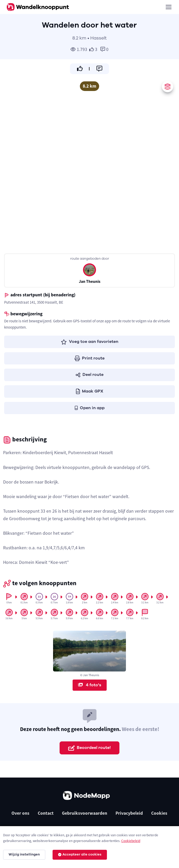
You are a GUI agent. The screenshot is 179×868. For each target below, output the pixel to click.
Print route (90, 358)
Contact (46, 813)
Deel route (90, 375)
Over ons (20, 813)
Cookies (159, 813)
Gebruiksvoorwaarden (85, 813)
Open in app (90, 408)
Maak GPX (90, 391)
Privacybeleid (129, 813)
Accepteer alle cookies (80, 854)
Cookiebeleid (131, 841)
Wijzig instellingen (24, 854)
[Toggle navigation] (168, 7)
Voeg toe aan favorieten (90, 342)
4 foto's (90, 685)
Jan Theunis (90, 281)
